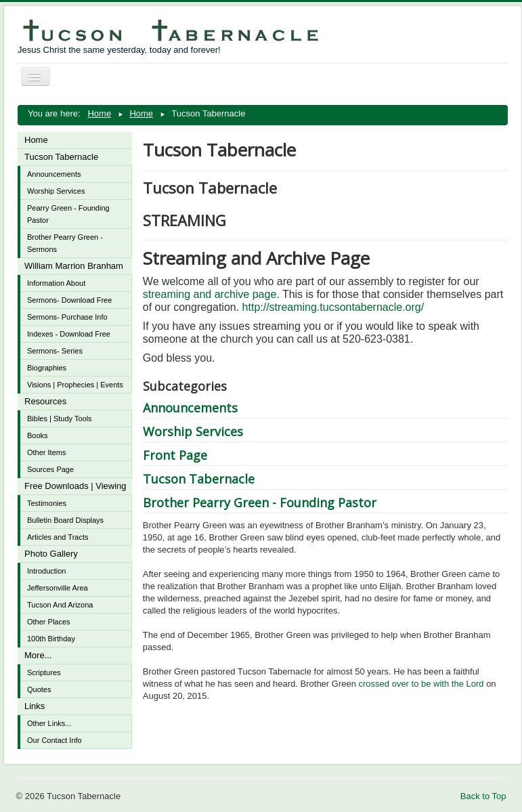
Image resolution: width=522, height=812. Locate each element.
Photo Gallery (51, 554)
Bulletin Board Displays (65, 520)
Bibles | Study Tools (60, 419)
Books (38, 435)
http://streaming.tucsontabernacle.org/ (333, 307)
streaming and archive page (210, 294)
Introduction (46, 571)
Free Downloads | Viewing (75, 486)
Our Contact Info (55, 740)
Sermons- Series (55, 351)
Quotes (39, 689)
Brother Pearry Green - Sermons (65, 243)
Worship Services (56, 191)
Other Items (46, 452)
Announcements (54, 174)
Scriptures (44, 672)
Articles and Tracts (58, 537)
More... (38, 655)
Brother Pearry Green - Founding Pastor (260, 503)
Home (36, 140)
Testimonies (47, 503)
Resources (45, 401)
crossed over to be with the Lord (421, 684)
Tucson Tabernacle (61, 157)
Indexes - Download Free (69, 334)
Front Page (175, 455)
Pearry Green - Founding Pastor (68, 214)
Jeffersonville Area (58, 588)
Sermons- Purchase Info (67, 317)
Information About (56, 283)
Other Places (49, 622)
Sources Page (50, 469)
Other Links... (49, 723)
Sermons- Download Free (69, 300)
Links (35, 706)
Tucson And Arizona (60, 605)
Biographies (47, 368)
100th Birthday (51, 639)
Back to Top (483, 796)
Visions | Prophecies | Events (75, 385)
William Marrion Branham (74, 266)
